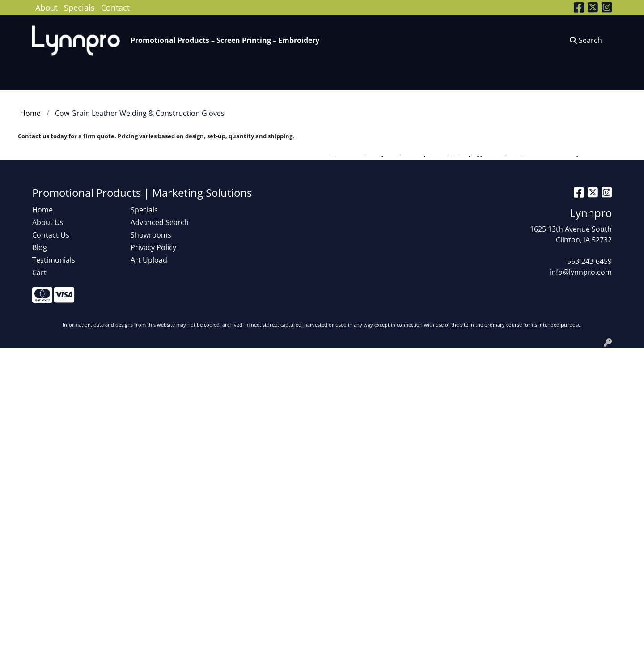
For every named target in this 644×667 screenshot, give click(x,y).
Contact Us (51, 235)
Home (42, 210)
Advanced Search (160, 222)
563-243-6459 (589, 261)
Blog (40, 247)
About (47, 7)
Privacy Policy (153, 247)
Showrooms (151, 235)
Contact (115, 7)
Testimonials (54, 260)
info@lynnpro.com (581, 272)
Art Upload (149, 260)
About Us (48, 222)
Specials (79, 7)
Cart (39, 272)
